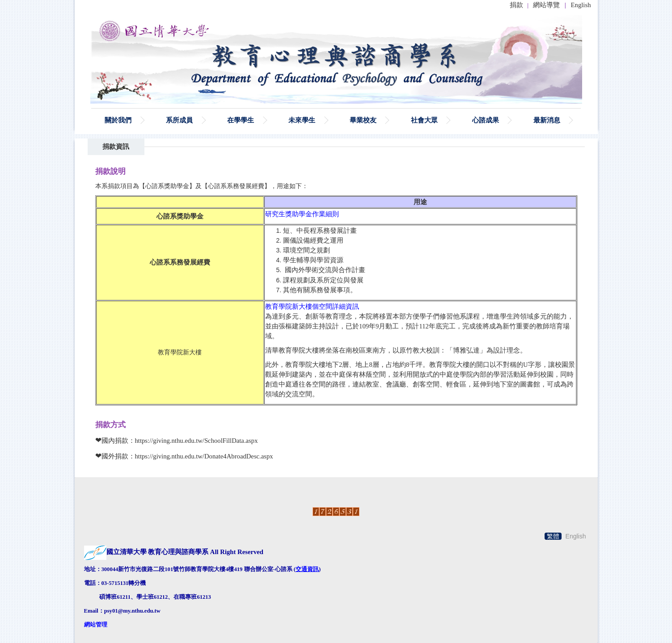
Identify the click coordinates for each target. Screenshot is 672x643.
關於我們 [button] (118, 120)
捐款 (516, 5)
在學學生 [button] (241, 120)
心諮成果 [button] (486, 120)
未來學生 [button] (302, 120)
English (581, 5)
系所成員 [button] (179, 120)
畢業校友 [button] (363, 120)
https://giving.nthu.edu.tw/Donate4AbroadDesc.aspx (204, 456)
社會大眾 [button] (424, 120)
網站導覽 (546, 5)
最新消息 (547, 120)
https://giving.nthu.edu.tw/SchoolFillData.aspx (197, 441)
